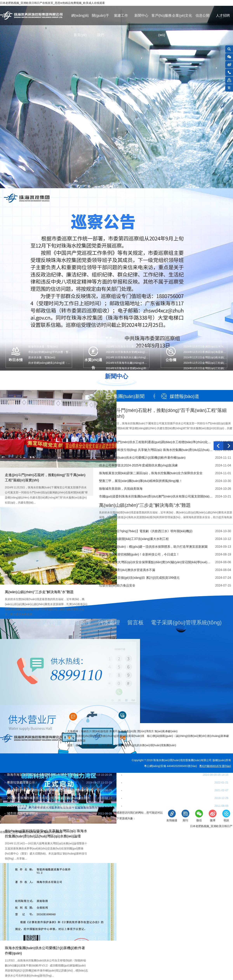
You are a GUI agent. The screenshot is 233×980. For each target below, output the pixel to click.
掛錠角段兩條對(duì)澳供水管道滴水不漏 (127, 570)
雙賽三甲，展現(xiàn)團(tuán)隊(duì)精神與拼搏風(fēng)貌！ (141, 481)
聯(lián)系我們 (10, 826)
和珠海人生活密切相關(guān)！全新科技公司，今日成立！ (139, 554)
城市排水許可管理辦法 (23, 813)
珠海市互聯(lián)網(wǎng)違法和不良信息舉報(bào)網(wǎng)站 (150, 826)
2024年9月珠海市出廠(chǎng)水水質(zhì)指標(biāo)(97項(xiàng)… (146, 363)
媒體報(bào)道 (184, 396)
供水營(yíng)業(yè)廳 (37, 623)
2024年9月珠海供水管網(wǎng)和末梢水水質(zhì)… (137, 368)
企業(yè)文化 (182, 16)
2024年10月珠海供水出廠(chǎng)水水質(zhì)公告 (135, 357)
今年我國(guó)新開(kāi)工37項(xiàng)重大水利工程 (134, 539)
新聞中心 (141, 16)
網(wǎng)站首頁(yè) (80, 19)
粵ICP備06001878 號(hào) (215, 766)
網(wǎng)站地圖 (58, 826)
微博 (213, 816)
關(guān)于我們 (100, 19)
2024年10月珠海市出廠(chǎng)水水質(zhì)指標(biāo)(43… (141, 347)
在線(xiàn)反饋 (34, 826)
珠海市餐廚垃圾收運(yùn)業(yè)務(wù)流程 (153, 775)
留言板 (136, 623)
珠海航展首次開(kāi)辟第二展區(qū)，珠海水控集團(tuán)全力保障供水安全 (151, 473)
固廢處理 (80, 623)
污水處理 (109, 623)
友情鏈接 (172, 816)
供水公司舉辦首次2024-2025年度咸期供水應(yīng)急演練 (138, 465)
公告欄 (171, 360)
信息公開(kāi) (203, 19)
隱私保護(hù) (82, 826)
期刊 (185, 816)
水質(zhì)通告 (93, 363)
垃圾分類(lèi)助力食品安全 (117, 585)
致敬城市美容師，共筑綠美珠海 (121, 489)
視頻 (226, 816)
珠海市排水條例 (134, 806)
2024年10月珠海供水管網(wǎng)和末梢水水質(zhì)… (138, 352)
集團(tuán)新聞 (129, 396)
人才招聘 (223, 16)
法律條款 (101, 826)
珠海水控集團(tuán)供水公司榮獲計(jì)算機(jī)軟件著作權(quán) (142, 458)
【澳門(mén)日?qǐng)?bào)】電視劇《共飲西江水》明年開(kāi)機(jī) (146, 531)
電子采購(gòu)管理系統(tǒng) (186, 623)
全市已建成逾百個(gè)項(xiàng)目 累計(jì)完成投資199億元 (139, 578)
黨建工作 (121, 16)
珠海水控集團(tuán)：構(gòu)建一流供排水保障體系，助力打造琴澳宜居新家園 (153, 547)
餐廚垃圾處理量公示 (21, 782)
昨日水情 (16, 360)
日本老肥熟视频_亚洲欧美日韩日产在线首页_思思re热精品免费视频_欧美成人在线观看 (52, 3)
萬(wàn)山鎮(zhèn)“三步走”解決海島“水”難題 (39, 592)
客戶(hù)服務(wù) (162, 19)
